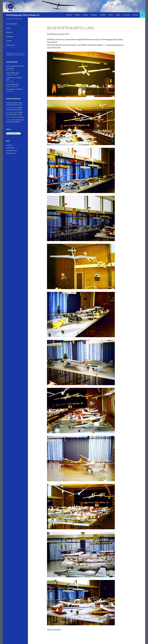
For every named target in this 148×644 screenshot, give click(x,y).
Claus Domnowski (12, 103)
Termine (78, 15)
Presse (111, 15)
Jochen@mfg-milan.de (115, 45)
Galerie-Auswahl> (54, 629)
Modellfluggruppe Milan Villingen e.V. (23, 15)
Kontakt (9, 41)
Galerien (103, 15)
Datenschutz (11, 45)
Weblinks (9, 32)
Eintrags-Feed (10, 148)
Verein (8, 28)
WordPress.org (11, 153)
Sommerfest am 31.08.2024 (14, 89)
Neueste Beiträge (12, 24)
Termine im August (18, 117)
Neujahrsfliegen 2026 (13, 73)
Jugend (85, 15)
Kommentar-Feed (11, 150)
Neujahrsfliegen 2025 (13, 84)
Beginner (94, 15)
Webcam (69, 15)
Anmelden (9, 145)
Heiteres (136, 15)
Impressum (10, 37)
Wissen (118, 15)
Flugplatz (127, 15)
